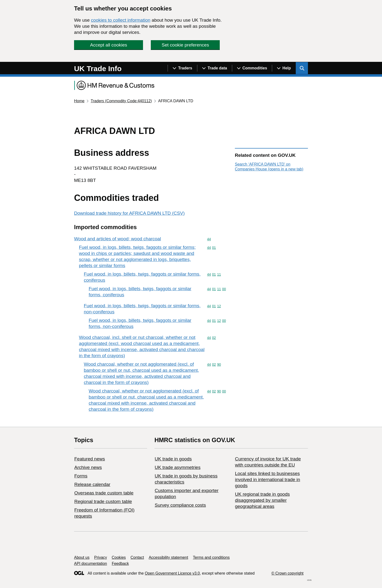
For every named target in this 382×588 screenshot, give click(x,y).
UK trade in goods (173, 459)
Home (79, 101)
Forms (81, 476)
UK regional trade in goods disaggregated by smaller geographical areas (262, 500)
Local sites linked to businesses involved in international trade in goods (267, 480)
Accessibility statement (168, 557)
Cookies (119, 557)
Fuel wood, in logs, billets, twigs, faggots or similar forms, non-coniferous (142, 309)
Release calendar (92, 484)
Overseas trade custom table (104, 493)
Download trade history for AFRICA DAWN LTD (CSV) (129, 213)
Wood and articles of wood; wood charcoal (118, 239)
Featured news (90, 459)
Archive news (88, 467)
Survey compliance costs (180, 505)
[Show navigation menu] (182, 68)
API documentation (91, 564)
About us (82, 557)
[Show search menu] (302, 68)
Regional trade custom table (103, 501)
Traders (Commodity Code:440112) (121, 101)
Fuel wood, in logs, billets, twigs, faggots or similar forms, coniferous (142, 277)
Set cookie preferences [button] (185, 45)
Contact (137, 557)
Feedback (120, 564)
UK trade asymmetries (178, 467)
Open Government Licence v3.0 (172, 573)
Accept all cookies (109, 45)
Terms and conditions (211, 557)
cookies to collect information (121, 20)
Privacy (101, 557)
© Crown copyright (287, 573)
